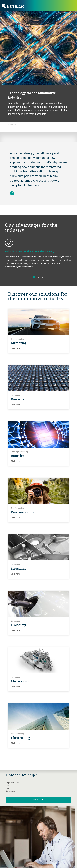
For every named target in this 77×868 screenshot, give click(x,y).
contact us (39, 800)
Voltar (12, 124)
